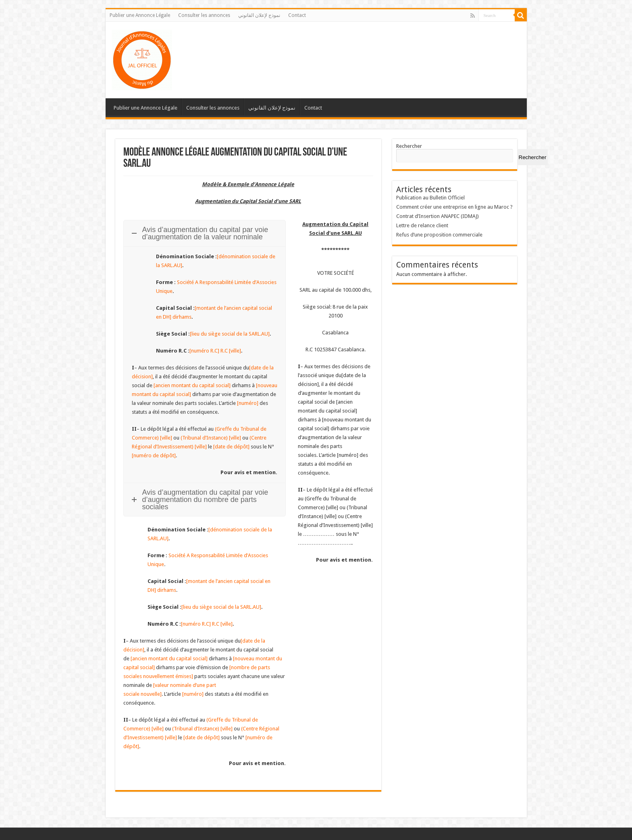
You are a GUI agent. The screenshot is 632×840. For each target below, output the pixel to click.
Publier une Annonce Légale (140, 15)
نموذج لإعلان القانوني (259, 15)
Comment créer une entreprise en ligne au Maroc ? (454, 207)
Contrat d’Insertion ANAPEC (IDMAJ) (438, 216)
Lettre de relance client (422, 225)
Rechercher (409, 146)
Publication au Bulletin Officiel (430, 198)
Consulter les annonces (204, 15)
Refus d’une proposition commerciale (439, 235)
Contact (297, 15)
